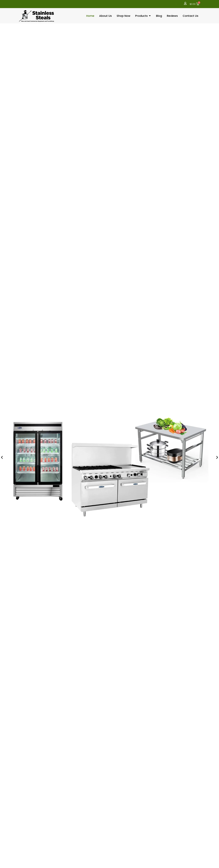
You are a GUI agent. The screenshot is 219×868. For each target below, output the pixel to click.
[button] (176, 4)
